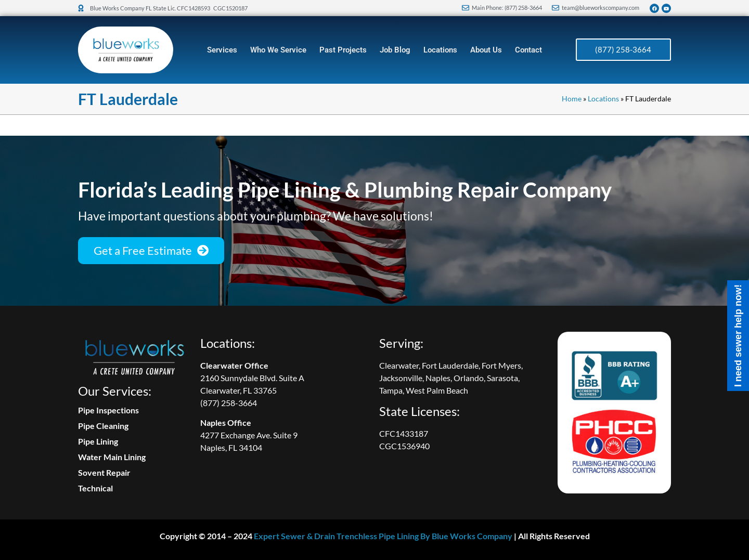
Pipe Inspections (108, 410)
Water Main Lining (112, 457)
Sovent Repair (104, 472)
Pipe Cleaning (103, 426)
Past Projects (343, 50)
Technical (95, 488)
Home (572, 99)
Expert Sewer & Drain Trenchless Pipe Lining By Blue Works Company (383, 536)
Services (222, 50)
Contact (528, 50)
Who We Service (278, 50)
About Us (486, 50)
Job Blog (395, 50)
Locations (440, 50)
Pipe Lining (98, 441)
